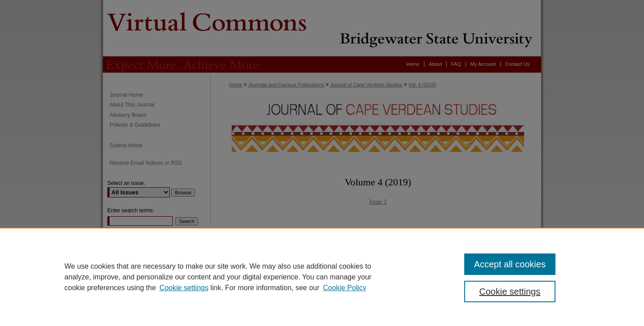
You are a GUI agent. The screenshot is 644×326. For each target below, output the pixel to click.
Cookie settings (184, 288)
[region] (322, 277)
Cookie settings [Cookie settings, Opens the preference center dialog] (510, 292)
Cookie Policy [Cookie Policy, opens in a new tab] (345, 288)
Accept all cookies (510, 264)
